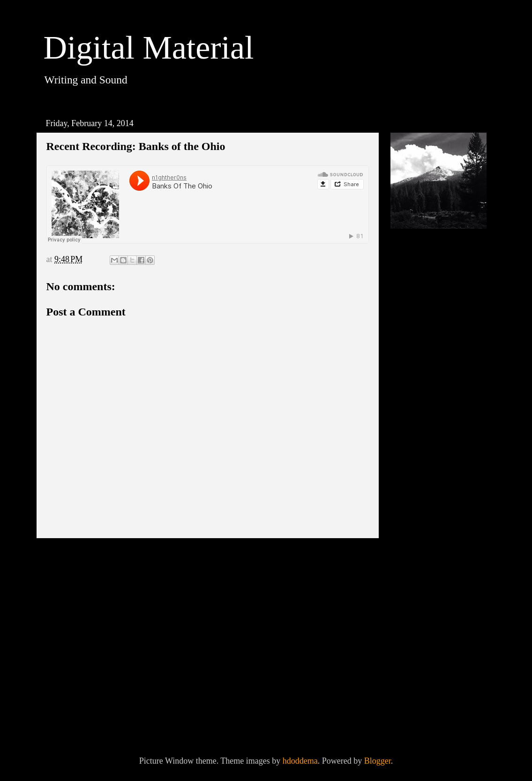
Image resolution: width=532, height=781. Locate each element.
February (430, 613)
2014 (413, 451)
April (423, 580)
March (425, 597)
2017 (413, 401)
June (422, 547)
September (432, 498)
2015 (413, 434)
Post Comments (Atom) (132, 584)
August (427, 514)
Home (210, 558)
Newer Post (73, 558)
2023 (413, 319)
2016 (413, 418)
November (432, 465)
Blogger (378, 761)
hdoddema (300, 761)
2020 (413, 352)
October (428, 481)
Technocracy (433, 627)
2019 (413, 368)
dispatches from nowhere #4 (438, 676)
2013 (413, 706)
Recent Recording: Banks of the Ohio (445, 649)
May (422, 563)
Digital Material (149, 48)
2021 (413, 336)
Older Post (344, 558)
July (422, 531)
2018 (413, 385)
